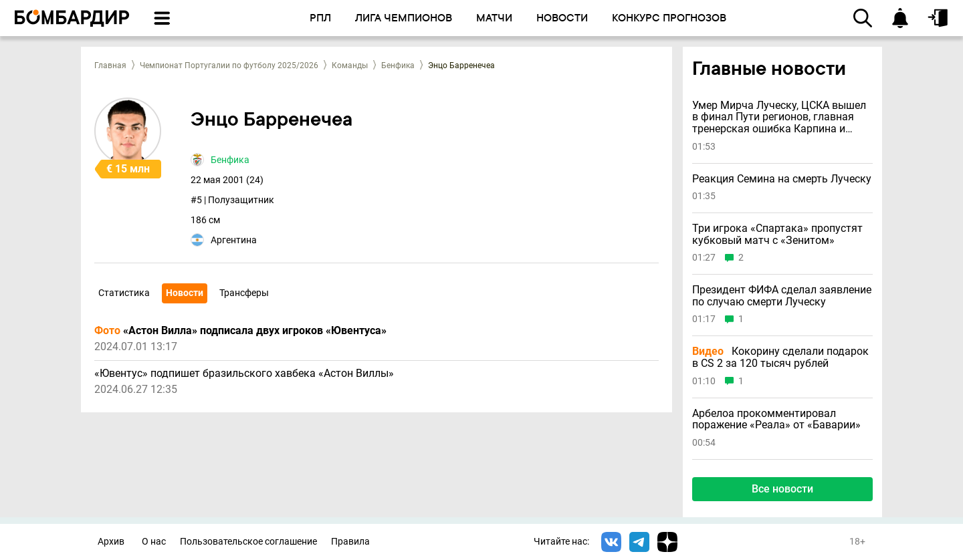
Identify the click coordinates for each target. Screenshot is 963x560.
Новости (185, 293)
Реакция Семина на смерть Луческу (782, 179)
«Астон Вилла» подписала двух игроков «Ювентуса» (240, 331)
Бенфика (398, 65)
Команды (350, 65)
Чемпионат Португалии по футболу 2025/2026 (229, 65)
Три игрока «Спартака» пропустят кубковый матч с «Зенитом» (777, 234)
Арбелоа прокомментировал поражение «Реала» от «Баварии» (776, 419)
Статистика (124, 293)
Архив (111, 542)
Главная (110, 65)
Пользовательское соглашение (248, 542)
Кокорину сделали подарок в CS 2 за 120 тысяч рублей (780, 357)
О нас (154, 542)
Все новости (782, 489)
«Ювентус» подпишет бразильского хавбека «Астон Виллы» (244, 374)
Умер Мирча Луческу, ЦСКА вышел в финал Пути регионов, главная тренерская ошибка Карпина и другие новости (779, 117)
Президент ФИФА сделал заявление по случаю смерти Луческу (782, 296)
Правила (350, 542)
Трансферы (244, 293)
